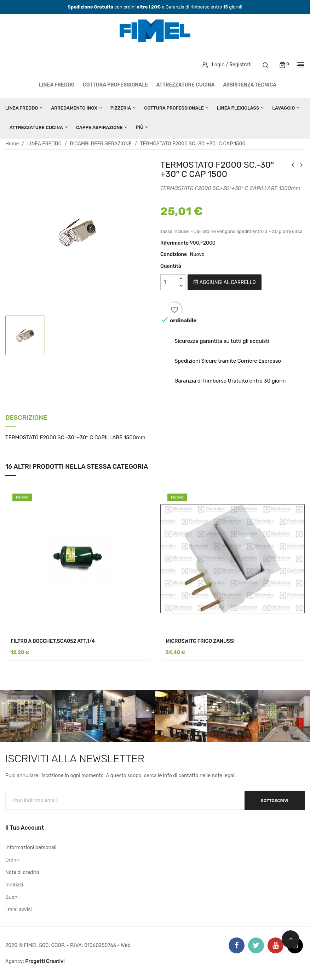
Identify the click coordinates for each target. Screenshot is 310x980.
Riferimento (174, 243)
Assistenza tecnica (250, 85)
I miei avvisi (19, 910)
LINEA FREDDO (57, 85)
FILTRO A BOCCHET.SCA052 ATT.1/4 (53, 641)
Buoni (12, 897)
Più (139, 127)
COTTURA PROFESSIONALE (115, 85)
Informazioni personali (31, 848)
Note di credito (22, 872)
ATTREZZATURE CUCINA (186, 85)
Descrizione (26, 418)
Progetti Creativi (45, 961)
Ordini (12, 860)
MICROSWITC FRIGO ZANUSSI (200, 641)
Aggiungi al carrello (224, 282)
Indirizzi (14, 885)
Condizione (174, 254)
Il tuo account (25, 828)
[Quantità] (169, 282)
